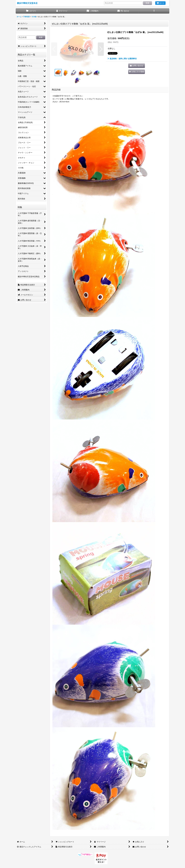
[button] (154, 11)
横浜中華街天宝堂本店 (27, 3)
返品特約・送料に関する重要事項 (122, 59)
